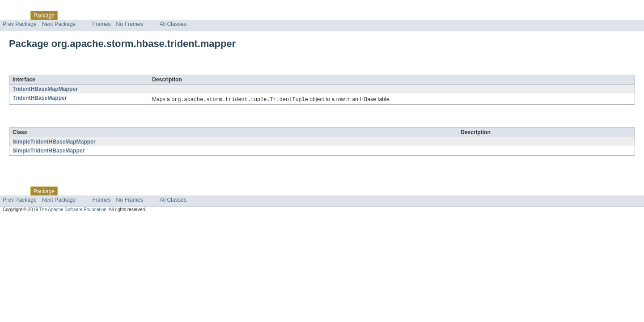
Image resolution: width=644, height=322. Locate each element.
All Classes (173, 24)
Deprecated (127, 15)
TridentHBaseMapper (40, 98)
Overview (14, 15)
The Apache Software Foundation (73, 210)
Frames (101, 24)
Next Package (59, 24)
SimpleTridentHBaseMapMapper (54, 142)
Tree (102, 15)
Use (86, 15)
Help (171, 15)
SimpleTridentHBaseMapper (49, 151)
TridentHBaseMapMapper (45, 89)
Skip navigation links (25, 8)
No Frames (130, 24)
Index (153, 15)
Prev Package (20, 24)
